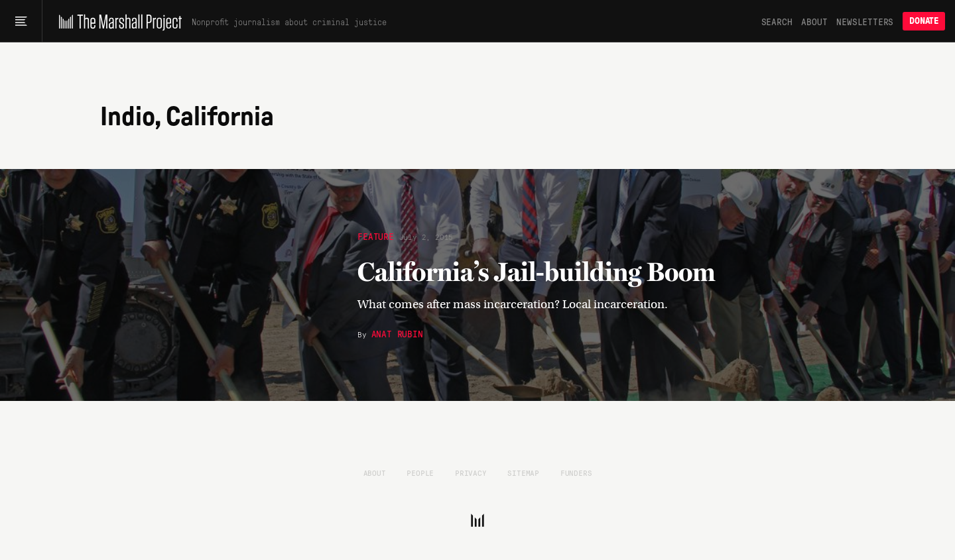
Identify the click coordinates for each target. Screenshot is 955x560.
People (420, 473)
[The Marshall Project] (117, 21)
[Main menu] (21, 21)
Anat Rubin (397, 333)
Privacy (471, 473)
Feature (376, 236)
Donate (924, 21)
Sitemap (523, 473)
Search (777, 21)
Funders (576, 473)
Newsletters (865, 21)
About (814, 21)
